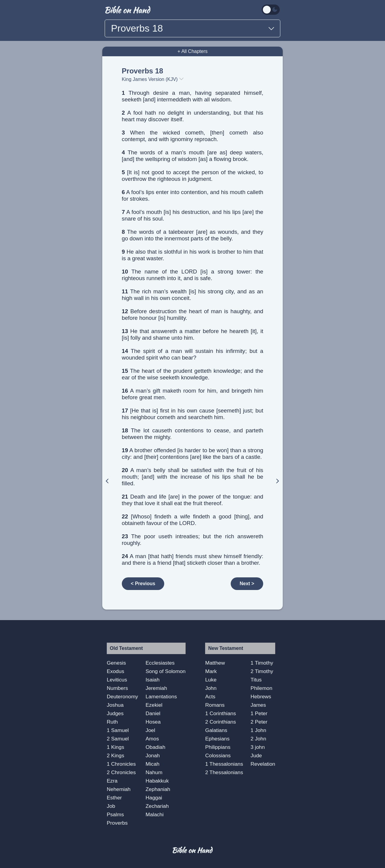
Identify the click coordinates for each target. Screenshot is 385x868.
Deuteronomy (122, 697)
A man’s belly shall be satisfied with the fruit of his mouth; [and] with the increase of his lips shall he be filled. (192, 477)
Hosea (153, 722)
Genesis (116, 663)
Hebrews (261, 697)
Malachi (155, 814)
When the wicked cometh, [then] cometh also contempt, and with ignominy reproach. (192, 136)
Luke (211, 680)
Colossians (218, 755)
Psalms (115, 814)
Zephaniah (158, 789)
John (211, 688)
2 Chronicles (121, 772)
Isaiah (152, 680)
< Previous (143, 584)
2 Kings (115, 755)
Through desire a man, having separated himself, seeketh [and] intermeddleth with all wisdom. (192, 96)
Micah (152, 764)
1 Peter (259, 713)
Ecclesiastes (160, 663)
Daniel (153, 713)
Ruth (112, 722)
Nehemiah (119, 789)
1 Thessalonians (224, 764)
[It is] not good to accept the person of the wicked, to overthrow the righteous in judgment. (192, 176)
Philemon (261, 688)
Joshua (115, 705)
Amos (152, 739)
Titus (256, 680)
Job (111, 806)
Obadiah (156, 747)
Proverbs (117, 823)
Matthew (215, 663)
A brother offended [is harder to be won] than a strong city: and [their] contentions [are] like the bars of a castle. (192, 454)
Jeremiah (156, 688)
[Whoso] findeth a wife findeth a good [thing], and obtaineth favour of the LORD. (192, 520)
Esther (114, 798)
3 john (258, 747)
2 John (258, 739)
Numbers (117, 688)
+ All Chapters (192, 51)
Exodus (115, 671)
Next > (247, 584)
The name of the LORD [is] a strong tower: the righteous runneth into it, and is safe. (192, 275)
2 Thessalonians (224, 772)
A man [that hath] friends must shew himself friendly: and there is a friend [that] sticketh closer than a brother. (192, 559)
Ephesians (217, 739)
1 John (258, 730)
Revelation (263, 764)
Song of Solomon (166, 671)
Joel (150, 730)
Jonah (153, 755)
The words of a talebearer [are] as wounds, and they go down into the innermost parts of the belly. (192, 235)
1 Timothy (262, 663)
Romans (215, 705)
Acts (210, 697)
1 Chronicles (121, 764)
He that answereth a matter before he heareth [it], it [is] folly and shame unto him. (192, 334)
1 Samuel (118, 730)
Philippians (218, 747)
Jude (256, 755)
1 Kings (115, 747)
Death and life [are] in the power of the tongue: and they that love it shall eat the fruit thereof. (192, 500)
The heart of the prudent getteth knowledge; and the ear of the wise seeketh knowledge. (192, 374)
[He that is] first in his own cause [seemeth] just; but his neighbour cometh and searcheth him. (192, 414)
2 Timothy (262, 671)
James (258, 705)
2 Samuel (118, 739)
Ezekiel (154, 705)
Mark (211, 671)
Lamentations (161, 697)
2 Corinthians (220, 722)
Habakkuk (157, 781)
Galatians (216, 730)
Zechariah (157, 806)
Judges (115, 713)
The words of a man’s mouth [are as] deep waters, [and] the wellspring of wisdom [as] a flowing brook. (192, 156)
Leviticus (117, 680)
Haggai (154, 798)
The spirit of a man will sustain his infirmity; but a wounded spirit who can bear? (192, 354)
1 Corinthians (220, 713)
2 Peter (259, 722)
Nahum (154, 772)
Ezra (112, 781)
